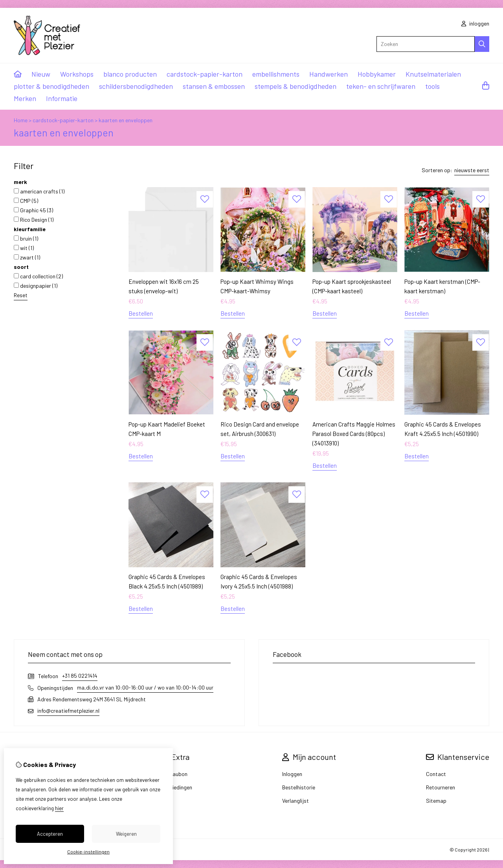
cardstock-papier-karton (205, 74)
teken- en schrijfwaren (381, 86)
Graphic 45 (33, 210)
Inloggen (292, 774)
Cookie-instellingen (88, 851)
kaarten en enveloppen (126, 120)
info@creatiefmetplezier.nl (68, 711)
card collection (38, 276)
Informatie (62, 98)
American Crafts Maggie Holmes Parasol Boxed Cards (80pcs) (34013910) (354, 434)
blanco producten (130, 74)
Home (21, 120)
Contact (436, 774)
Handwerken (329, 74)
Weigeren (126, 834)
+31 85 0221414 (80, 676)
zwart (27, 257)
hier (59, 808)
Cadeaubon (174, 774)
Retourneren (441, 787)
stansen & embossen (214, 86)
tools (432, 86)
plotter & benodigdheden (51, 86)
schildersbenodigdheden (136, 86)
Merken (25, 98)
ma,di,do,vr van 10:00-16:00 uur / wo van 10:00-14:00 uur (145, 687)
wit (24, 248)
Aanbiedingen (176, 787)
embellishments (276, 74)
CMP (26, 201)
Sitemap (436, 801)
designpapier (36, 286)
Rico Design (34, 220)
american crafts (39, 191)
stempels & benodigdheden (296, 86)
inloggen (475, 23)
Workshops (77, 74)
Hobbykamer (377, 74)
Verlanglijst (296, 801)
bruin (26, 238)
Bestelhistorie (299, 787)
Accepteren (50, 834)
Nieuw (41, 74)
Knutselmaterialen (433, 74)
